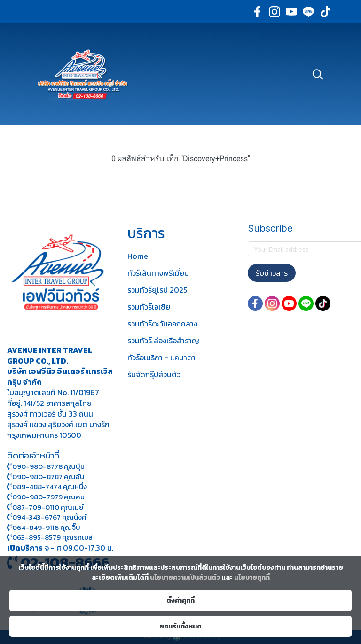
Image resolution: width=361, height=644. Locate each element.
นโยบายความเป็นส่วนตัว (185, 578)
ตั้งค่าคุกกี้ (180, 601)
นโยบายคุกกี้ (252, 578)
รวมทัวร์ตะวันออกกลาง (162, 324)
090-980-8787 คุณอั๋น (48, 477)
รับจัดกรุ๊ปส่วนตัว (154, 374)
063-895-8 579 (36, 537)
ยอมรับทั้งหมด (180, 626)
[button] (318, 74)
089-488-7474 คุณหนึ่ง (47, 486)
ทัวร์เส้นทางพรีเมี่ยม (158, 273)
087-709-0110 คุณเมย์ (48, 507)
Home (138, 256)
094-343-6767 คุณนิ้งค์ (47, 517)
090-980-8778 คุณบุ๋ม (46, 466)
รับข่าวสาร (272, 273)
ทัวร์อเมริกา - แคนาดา (161, 357)
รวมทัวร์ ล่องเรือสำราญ (163, 341)
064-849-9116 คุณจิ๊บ (44, 527)
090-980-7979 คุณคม (48, 497)
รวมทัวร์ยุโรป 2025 (157, 290)
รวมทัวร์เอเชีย (149, 307)
